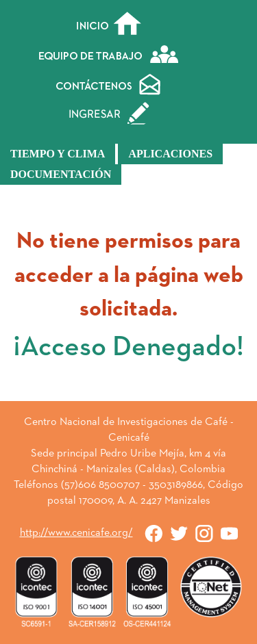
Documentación (61, 174)
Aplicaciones (170, 154)
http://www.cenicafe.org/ (76, 533)
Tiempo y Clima (58, 154)
